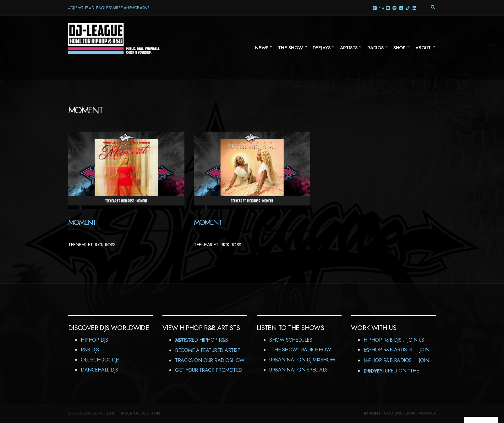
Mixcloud (381, 8)
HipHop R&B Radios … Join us (396, 361)
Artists (349, 48)
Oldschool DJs (100, 360)
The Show (290, 48)
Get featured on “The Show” (391, 371)
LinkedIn (414, 8)
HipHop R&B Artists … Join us (397, 350)
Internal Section (140, 413)
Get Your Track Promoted (209, 370)
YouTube (388, 8)
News (262, 48)
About (423, 48)
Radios (375, 48)
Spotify (394, 8)
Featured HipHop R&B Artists (202, 340)
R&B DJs (90, 350)
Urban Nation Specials (299, 370)
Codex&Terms (400, 413)
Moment (82, 222)
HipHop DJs (94, 340)
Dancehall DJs (99, 370)
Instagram (374, 8)
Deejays (322, 48)
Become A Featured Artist (208, 350)
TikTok (407, 8)
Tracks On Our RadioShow (210, 360)
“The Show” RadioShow (300, 350)
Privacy (427, 413)
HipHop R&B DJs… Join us (394, 340)
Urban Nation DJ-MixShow (302, 360)
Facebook (401, 8)
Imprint (372, 413)
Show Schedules (291, 340)
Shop (400, 48)
